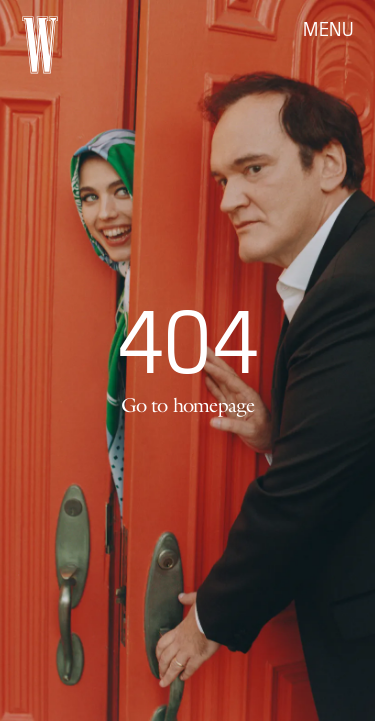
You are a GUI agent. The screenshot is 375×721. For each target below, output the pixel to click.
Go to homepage (188, 405)
